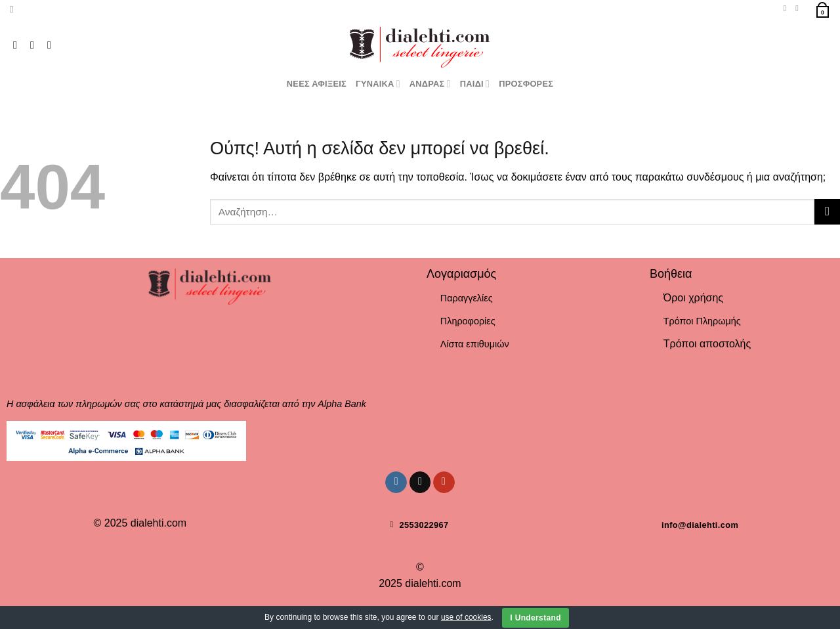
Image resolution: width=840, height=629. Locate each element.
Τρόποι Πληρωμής (702, 321)
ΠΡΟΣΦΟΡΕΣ (526, 84)
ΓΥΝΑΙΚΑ (378, 84)
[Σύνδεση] (800, 9)
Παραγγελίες (467, 298)
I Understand (535, 618)
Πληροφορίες (468, 321)
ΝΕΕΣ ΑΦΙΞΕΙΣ (317, 84)
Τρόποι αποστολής (707, 344)
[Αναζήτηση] (15, 9)
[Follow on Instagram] (18, 45)
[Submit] (827, 212)
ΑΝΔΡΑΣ (430, 84)
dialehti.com (158, 523)
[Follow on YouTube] (52, 45)
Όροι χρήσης (693, 298)
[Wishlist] (785, 9)
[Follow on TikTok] (35, 45)
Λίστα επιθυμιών (475, 344)
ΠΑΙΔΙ (475, 84)
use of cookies (466, 617)
